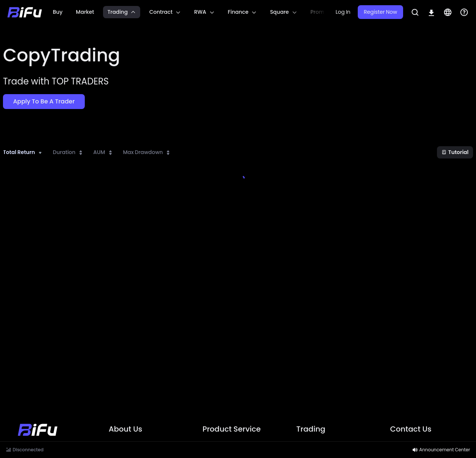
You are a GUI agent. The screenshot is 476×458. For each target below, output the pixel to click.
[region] (186, 12)
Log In (343, 12)
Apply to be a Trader (44, 101)
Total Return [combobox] (19, 152)
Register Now (380, 12)
